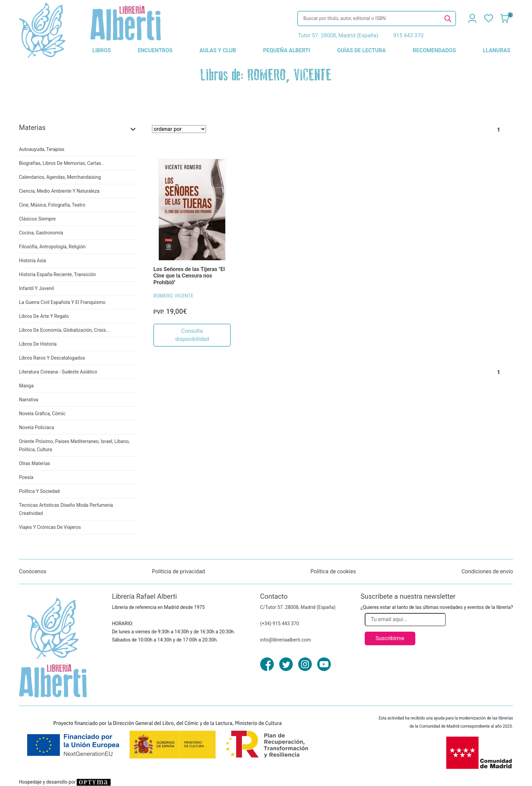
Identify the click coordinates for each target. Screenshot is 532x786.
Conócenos (33, 571)
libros (102, 50)
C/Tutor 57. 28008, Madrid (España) (298, 607)
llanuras (497, 50)
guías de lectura (362, 50)
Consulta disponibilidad (192, 335)
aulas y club (218, 50)
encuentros (155, 50)
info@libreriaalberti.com (286, 640)
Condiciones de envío (487, 571)
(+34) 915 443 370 (280, 624)
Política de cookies (333, 571)
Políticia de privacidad (178, 571)
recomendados (434, 50)
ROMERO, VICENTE (173, 296)
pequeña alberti (287, 50)
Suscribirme (390, 638)
